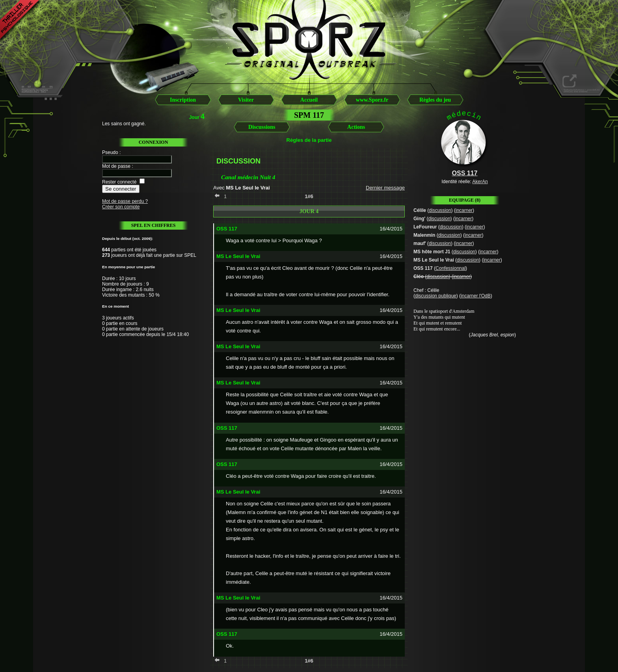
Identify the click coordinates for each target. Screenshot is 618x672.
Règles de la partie (309, 140)
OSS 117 (423, 268)
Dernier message (385, 188)
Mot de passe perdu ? (125, 201)
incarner (464, 210)
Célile (420, 210)
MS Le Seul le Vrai (434, 260)
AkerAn (480, 182)
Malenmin (424, 235)
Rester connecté (119, 182)
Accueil (309, 100)
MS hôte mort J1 (432, 252)
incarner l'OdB (476, 296)
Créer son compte (121, 207)
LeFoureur (425, 227)
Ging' (419, 219)
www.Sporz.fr (372, 100)
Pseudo (110, 152)
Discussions (262, 127)
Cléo (419, 277)
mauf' (420, 243)
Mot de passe (116, 166)
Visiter (246, 100)
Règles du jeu (435, 100)
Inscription (183, 100)
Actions (356, 127)
